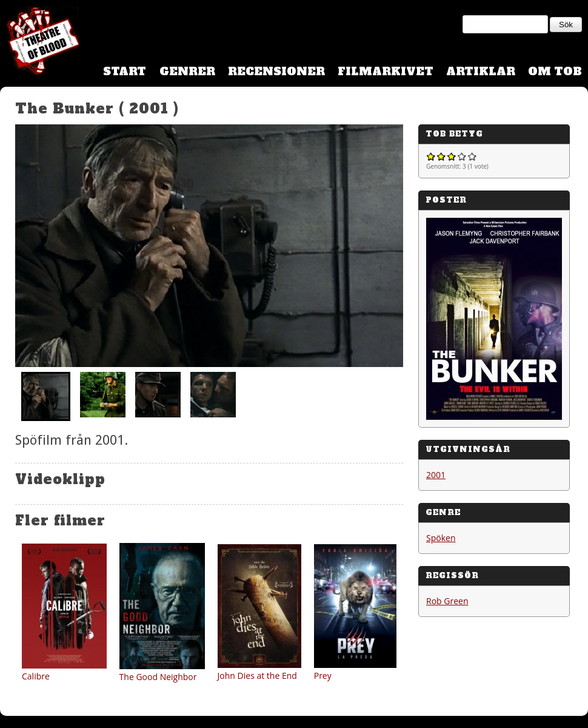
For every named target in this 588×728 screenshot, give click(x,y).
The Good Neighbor (158, 677)
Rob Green (447, 601)
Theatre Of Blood (39, 42)
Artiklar (481, 71)
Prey (323, 676)
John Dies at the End (257, 676)
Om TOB (555, 71)
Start (125, 71)
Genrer (187, 71)
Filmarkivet (386, 71)
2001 (436, 475)
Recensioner (276, 71)
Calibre (36, 676)
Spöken (441, 538)
